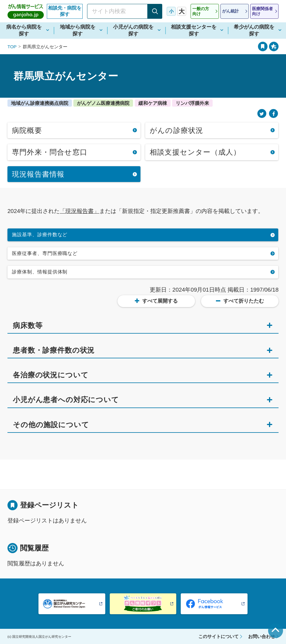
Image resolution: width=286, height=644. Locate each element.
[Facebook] (273, 114)
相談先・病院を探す (65, 11)
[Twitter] (262, 114)
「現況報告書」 (79, 211)
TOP (12, 47)
